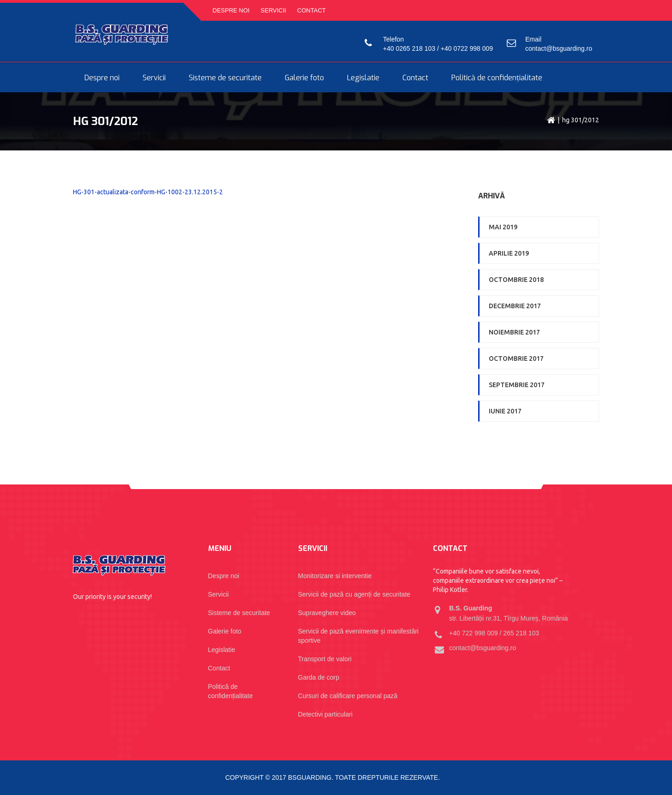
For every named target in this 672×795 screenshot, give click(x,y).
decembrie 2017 (515, 306)
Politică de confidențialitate (497, 78)
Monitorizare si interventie (335, 576)
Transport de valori (325, 659)
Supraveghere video (327, 613)
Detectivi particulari (325, 714)
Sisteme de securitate (225, 78)
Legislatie (363, 78)
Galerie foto (304, 78)
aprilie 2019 (509, 253)
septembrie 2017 (517, 385)
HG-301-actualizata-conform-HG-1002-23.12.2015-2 (148, 192)
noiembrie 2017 (514, 332)
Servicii (273, 10)
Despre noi (231, 10)
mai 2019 (503, 227)
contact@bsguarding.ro (559, 48)
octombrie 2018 (516, 280)
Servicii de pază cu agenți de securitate (354, 594)
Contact (312, 10)
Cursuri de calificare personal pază (348, 696)
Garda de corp (319, 677)
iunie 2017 (505, 411)
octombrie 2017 (516, 359)
